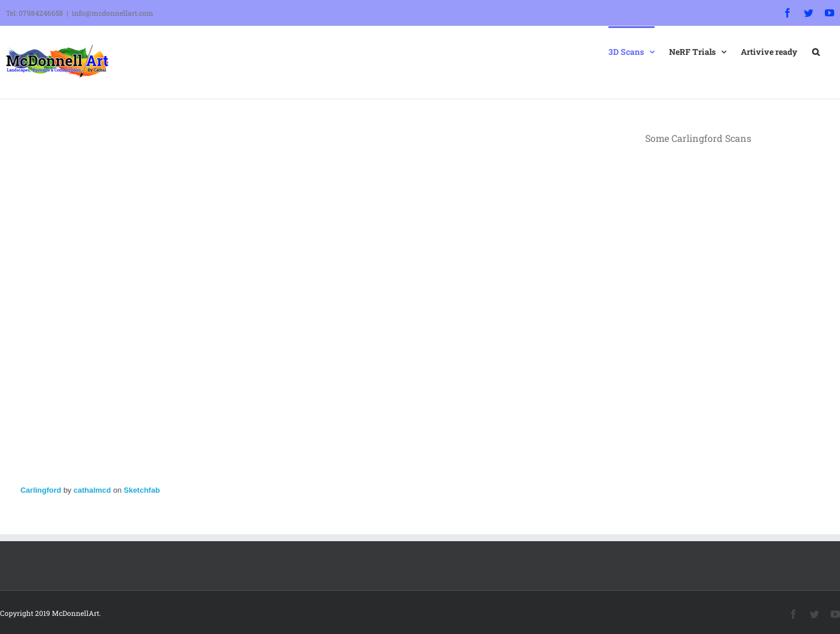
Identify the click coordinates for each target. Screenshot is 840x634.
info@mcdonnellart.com (113, 13)
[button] (816, 51)
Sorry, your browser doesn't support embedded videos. (734, 201)
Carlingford (41, 490)
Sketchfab (142, 490)
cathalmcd (92, 490)
